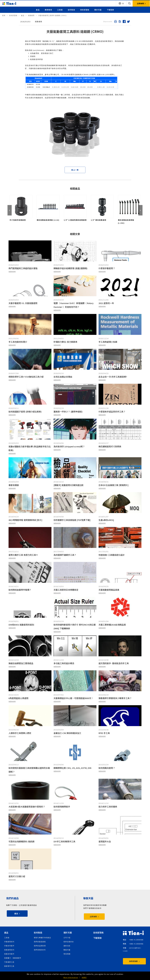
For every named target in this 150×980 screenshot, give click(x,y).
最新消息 (67, 946)
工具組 (60, 10)
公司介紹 (67, 938)
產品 (38, 10)
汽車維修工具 (9, 962)
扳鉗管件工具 (9, 966)
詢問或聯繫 (134, 961)
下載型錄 (110, 10)
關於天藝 (98, 10)
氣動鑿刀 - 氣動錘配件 (13, 958)
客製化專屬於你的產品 (42, 938)
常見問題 (67, 954)
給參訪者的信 (69, 942)
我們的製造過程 (40, 942)
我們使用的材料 (40, 950)
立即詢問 (94, 916)
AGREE (84, 977)
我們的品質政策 (40, 946)
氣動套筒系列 (9, 950)
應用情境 (48, 10)
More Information (71, 977)
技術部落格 (85, 10)
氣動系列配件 (9, 954)
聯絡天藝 (67, 950)
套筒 (36, 41)
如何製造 (71, 10)
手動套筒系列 (9, 942)
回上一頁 (75, 170)
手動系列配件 (9, 946)
